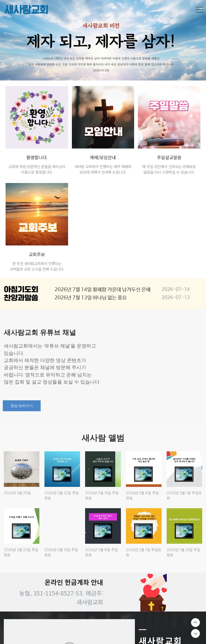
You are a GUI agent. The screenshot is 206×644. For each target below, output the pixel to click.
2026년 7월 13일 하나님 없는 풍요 (91, 298)
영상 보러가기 (22, 406)
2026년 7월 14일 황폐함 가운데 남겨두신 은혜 (103, 290)
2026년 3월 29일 (17, 493)
